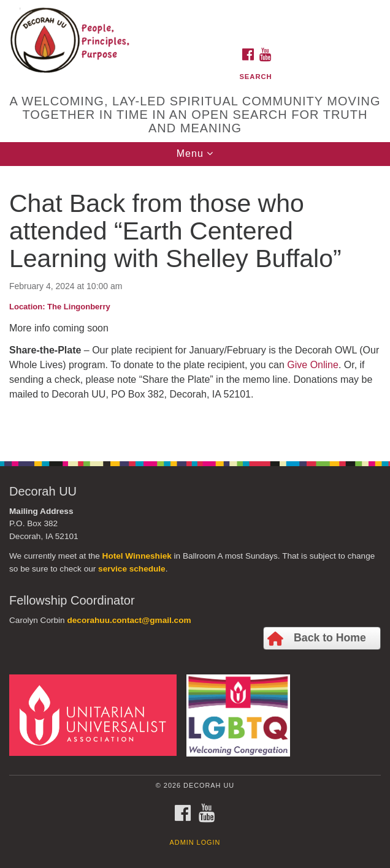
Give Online (313, 365)
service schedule (132, 569)
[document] (195, 307)
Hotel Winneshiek (137, 556)
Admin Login (195, 842)
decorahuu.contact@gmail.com (129, 620)
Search (255, 77)
